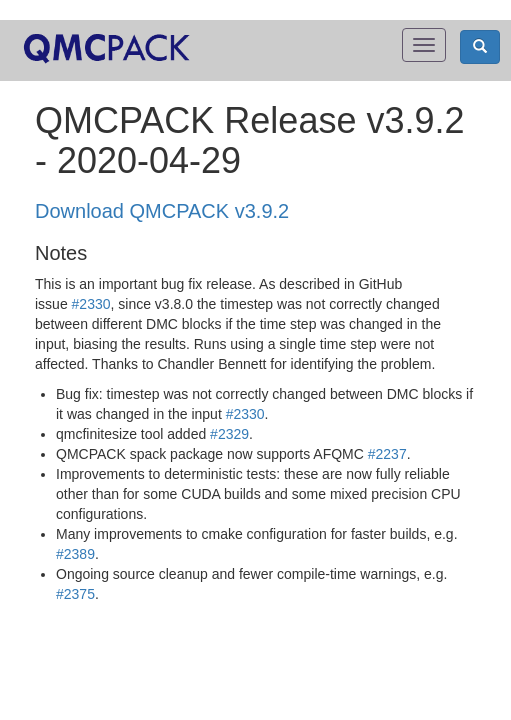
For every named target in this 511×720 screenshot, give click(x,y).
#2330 (91, 304)
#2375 (75, 594)
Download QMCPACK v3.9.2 (162, 211)
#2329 (229, 434)
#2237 (387, 454)
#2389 (75, 554)
